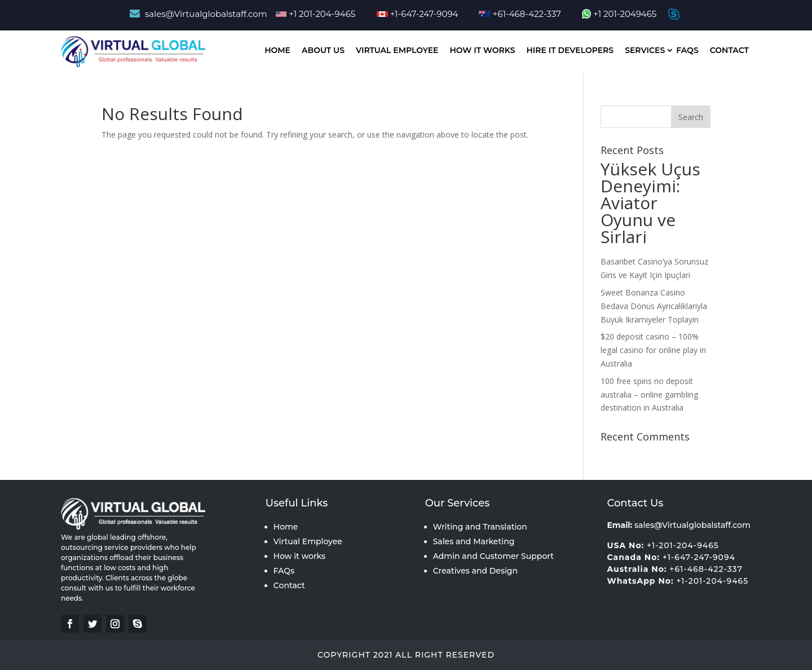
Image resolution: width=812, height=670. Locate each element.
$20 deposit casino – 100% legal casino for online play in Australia (653, 350)
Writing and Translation (480, 527)
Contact (729, 50)
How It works (483, 50)
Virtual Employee (397, 50)
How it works (299, 556)
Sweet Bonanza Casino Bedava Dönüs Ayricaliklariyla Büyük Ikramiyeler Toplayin (654, 306)
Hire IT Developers (570, 50)
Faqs (687, 50)
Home (277, 50)
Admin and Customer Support (493, 556)
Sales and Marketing (474, 541)
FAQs (284, 571)
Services (645, 50)
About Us (323, 50)
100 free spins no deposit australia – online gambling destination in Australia (649, 394)
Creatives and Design (475, 571)
